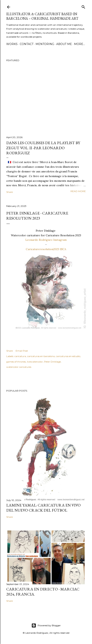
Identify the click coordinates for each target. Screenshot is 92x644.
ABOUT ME (64, 44)
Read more (78, 191)
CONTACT (27, 44)
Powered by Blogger (46, 625)
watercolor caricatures (19, 367)
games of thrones (16, 362)
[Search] (83, 6)
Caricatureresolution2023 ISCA (46, 249)
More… (79, 44)
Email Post (22, 351)
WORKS (12, 44)
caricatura (20, 356)
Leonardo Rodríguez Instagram (46, 240)
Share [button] (9, 192)
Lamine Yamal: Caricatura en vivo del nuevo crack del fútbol (43, 508)
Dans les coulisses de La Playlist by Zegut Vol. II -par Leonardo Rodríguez (43, 148)
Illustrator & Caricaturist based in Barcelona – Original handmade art (42, 16)
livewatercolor (35, 362)
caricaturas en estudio (68, 356)
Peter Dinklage (52, 362)
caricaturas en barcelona (41, 356)
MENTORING (45, 44)
